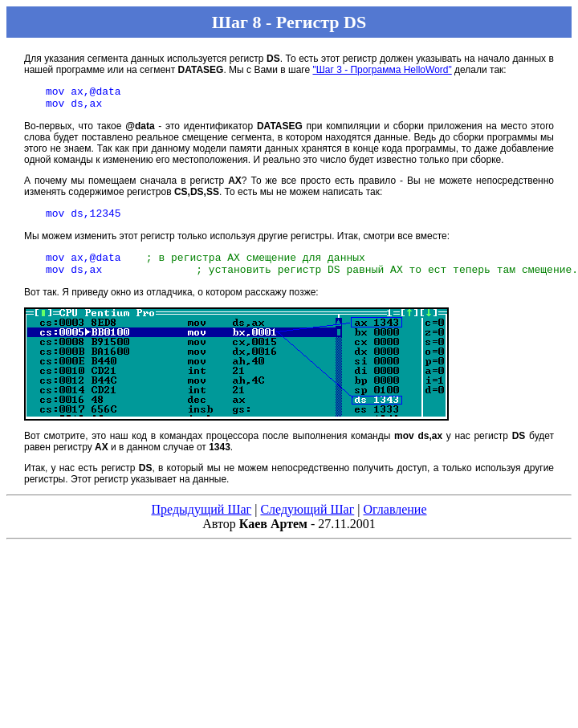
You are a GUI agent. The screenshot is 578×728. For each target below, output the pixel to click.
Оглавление (395, 521)
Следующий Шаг (307, 521)
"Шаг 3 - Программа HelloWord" (382, 70)
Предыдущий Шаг (201, 521)
